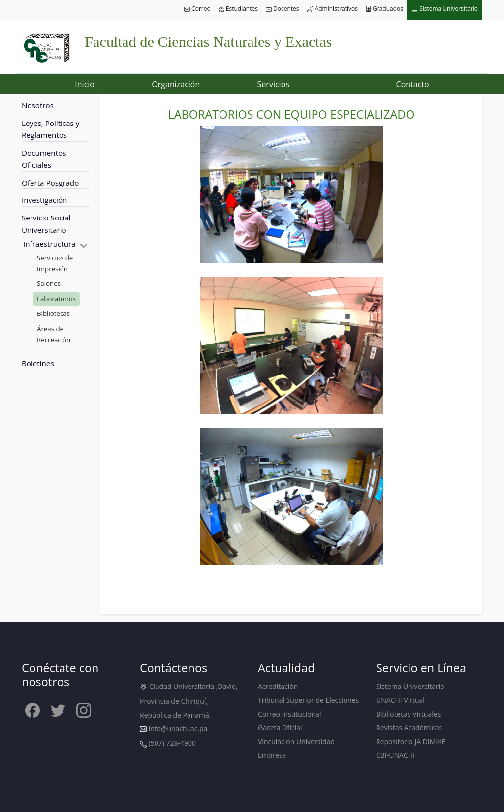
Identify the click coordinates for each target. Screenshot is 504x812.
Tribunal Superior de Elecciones (308, 700)
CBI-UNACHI (395, 755)
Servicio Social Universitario (46, 224)
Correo (197, 9)
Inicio (85, 84)
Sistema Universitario (445, 9)
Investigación (44, 200)
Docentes (283, 9)
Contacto (413, 84)
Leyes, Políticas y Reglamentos (50, 129)
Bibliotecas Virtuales (408, 714)
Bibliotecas (53, 313)
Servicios (273, 84)
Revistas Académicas (409, 728)
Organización (176, 84)
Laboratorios (56, 299)
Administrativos (332, 9)
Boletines (38, 363)
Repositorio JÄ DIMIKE (411, 741)
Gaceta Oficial (280, 728)
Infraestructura (49, 244)
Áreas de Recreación (54, 334)
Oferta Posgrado (50, 183)
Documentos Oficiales (44, 159)
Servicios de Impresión (55, 263)
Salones (49, 283)
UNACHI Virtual (400, 700)
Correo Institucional (289, 714)
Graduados (384, 9)
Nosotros (38, 105)
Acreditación (278, 686)
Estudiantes (238, 9)
